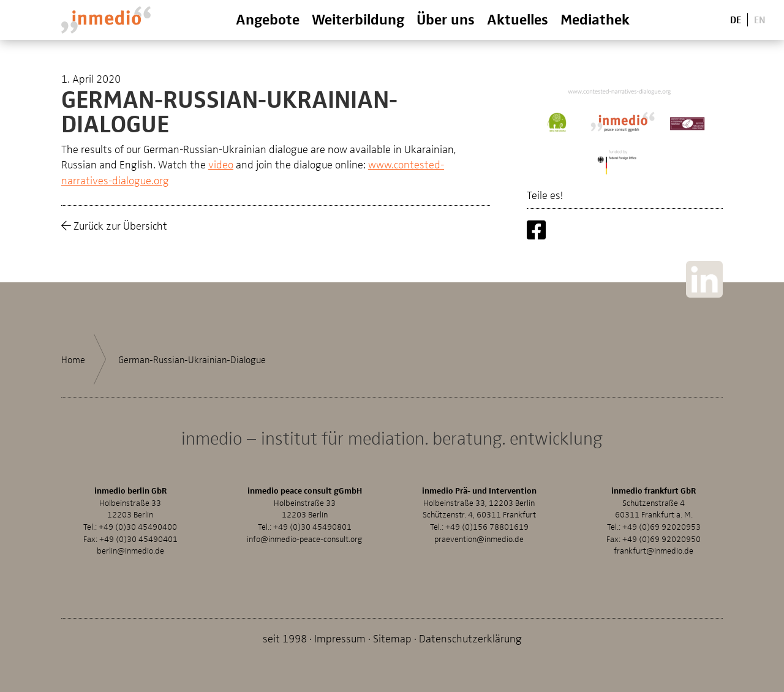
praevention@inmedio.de (479, 539)
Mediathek (595, 19)
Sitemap (392, 638)
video (221, 164)
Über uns (446, 19)
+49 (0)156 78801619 (487, 526)
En (760, 19)
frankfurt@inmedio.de (654, 550)
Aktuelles (518, 19)
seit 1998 (285, 638)
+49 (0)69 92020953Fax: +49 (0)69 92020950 (654, 532)
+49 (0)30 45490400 (138, 526)
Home (73, 359)
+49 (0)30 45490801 (312, 526)
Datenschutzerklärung (470, 638)
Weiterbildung (358, 19)
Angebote (268, 19)
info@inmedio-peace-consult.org (305, 539)
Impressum (340, 638)
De (736, 19)
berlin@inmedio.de (130, 550)
